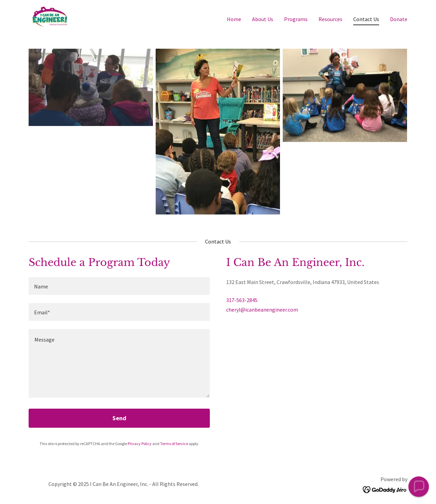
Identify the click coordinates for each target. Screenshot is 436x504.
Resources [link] (330, 19)
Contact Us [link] (366, 19)
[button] (418, 486)
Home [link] (234, 19)
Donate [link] (399, 19)
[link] (50, 17)
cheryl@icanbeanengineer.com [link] (262, 310)
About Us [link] (263, 19)
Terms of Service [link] (174, 444)
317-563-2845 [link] (242, 300)
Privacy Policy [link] (140, 444)
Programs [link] (296, 19)
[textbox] (119, 286)
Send (119, 418)
